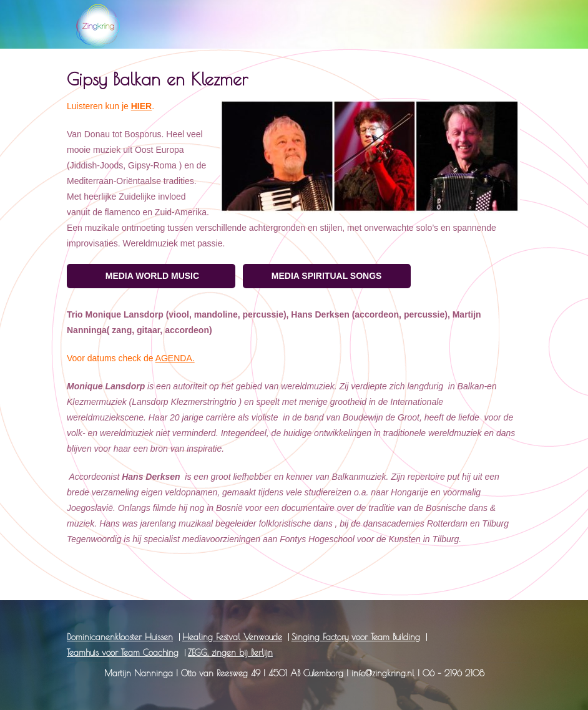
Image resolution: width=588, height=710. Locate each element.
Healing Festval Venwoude (232, 637)
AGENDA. (175, 358)
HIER (141, 106)
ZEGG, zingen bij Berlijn (230, 653)
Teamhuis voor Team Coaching (123, 653)
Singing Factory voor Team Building (356, 637)
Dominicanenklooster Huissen (120, 637)
